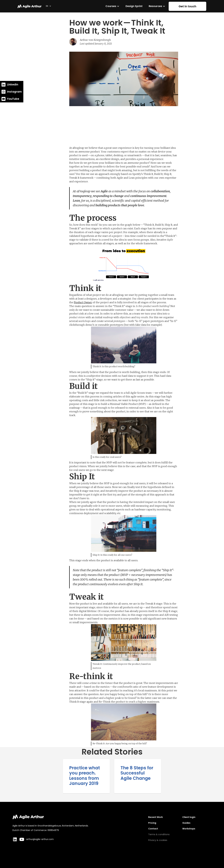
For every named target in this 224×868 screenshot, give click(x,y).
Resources (155, 6)
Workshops (189, 829)
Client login (189, 817)
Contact (153, 829)
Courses (111, 6)
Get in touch (187, 6)
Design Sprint (134, 6)
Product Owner (83, 302)
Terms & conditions (159, 834)
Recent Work (155, 817)
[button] (49, 6)
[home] (30, 6)
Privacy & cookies (158, 840)
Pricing (152, 823)
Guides (186, 823)
